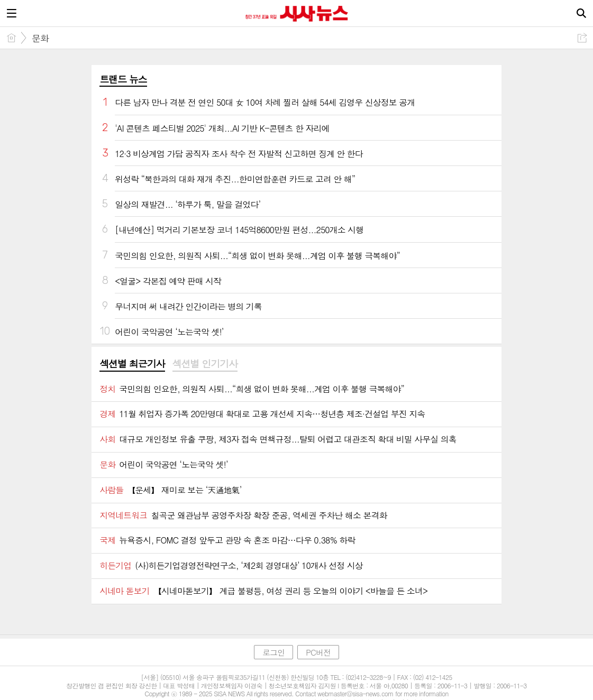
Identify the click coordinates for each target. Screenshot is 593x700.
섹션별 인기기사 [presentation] (205, 364)
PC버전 (318, 652)
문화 (40, 38)
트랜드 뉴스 (123, 79)
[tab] (132, 364)
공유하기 (582, 38)
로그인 (273, 652)
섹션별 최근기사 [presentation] (132, 364)
